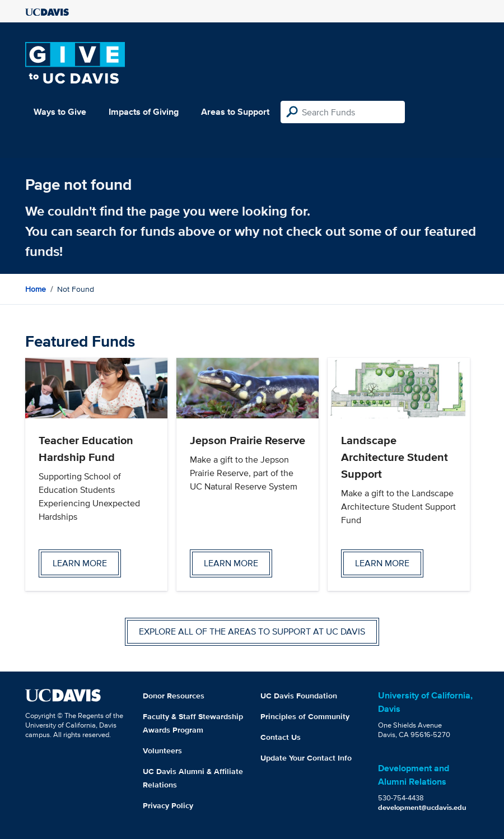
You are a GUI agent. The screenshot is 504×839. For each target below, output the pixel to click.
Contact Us (281, 737)
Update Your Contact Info (306, 758)
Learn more (80, 563)
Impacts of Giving (144, 112)
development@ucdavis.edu (422, 807)
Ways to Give (60, 112)
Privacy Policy (168, 805)
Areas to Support (235, 112)
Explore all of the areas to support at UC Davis (252, 631)
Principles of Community (305, 716)
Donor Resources (174, 696)
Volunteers (162, 751)
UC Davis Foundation (299, 696)
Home (36, 289)
